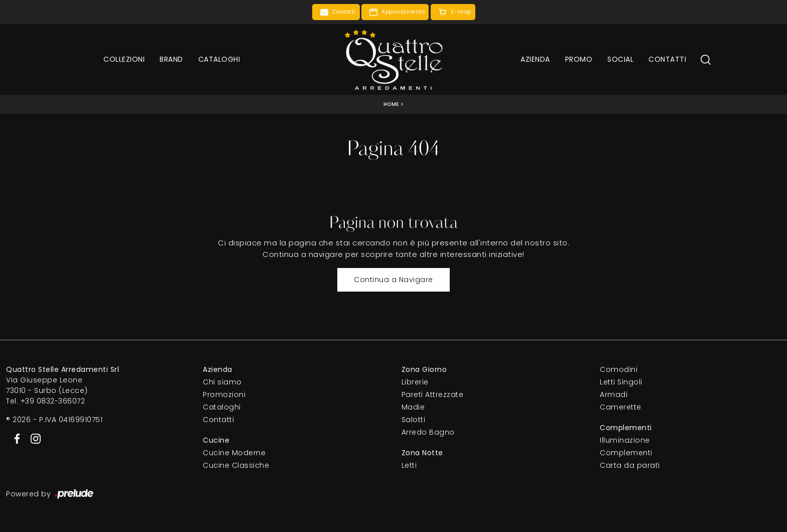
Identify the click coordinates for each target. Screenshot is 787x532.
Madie (413, 407)
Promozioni (224, 394)
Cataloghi (219, 59)
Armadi (614, 394)
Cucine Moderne (234, 453)
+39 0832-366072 (53, 401)
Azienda (535, 59)
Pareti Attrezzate (433, 394)
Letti (409, 465)
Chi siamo (222, 382)
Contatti (667, 59)
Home (391, 104)
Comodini (619, 369)
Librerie (415, 382)
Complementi (626, 453)
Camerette (621, 407)
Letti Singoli (621, 382)
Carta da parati (630, 465)
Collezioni (124, 59)
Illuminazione (625, 440)
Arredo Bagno (428, 432)
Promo (579, 59)
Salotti (414, 420)
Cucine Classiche (236, 465)
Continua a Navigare (393, 280)
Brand (171, 59)
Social (620, 59)
